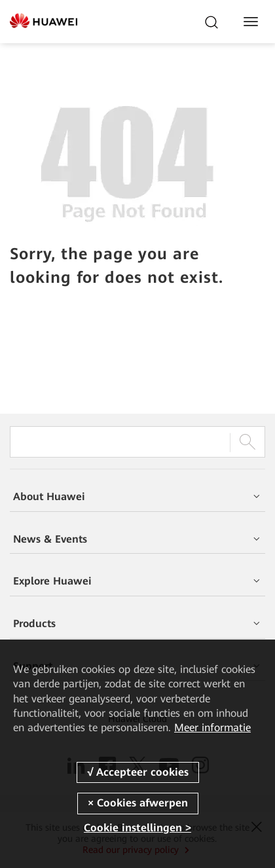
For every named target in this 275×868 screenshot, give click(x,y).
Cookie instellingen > (137, 828)
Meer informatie (212, 728)
